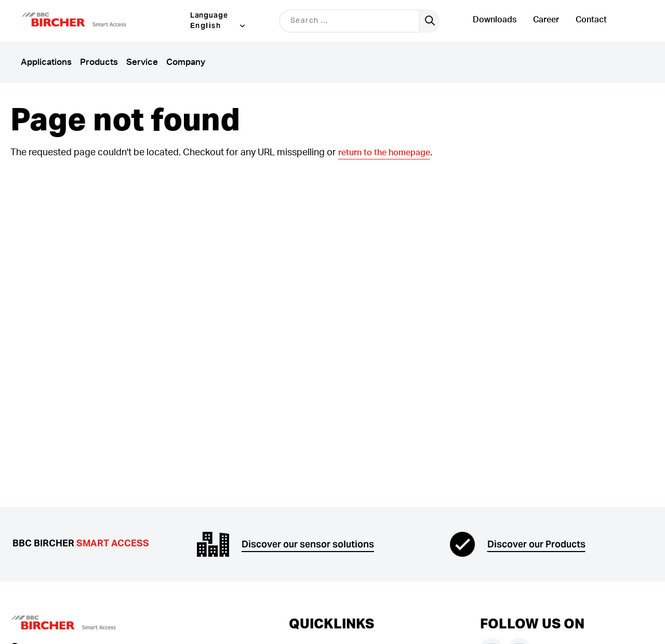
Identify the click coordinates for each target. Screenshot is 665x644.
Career (546, 20)
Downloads (495, 20)
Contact (591, 20)
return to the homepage (384, 153)
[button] (87, 21)
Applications (46, 62)
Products (99, 62)
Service (142, 62)
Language (209, 15)
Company (186, 62)
